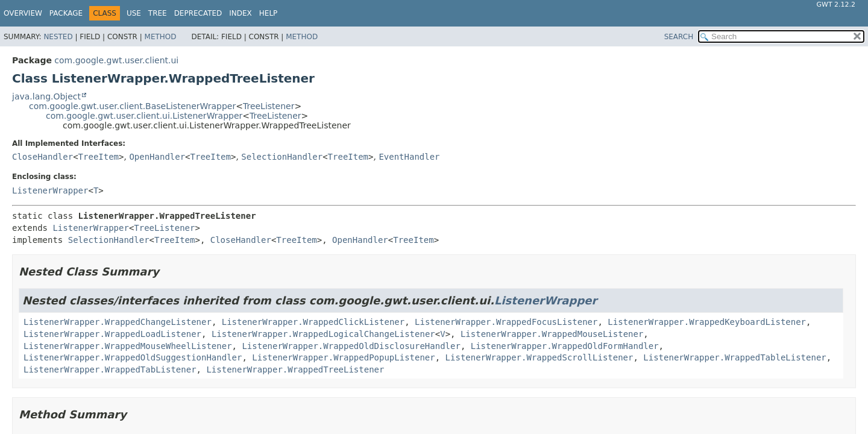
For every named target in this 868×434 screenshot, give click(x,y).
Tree (158, 13)
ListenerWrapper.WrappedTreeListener (295, 370)
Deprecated (198, 13)
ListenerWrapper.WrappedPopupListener (343, 357)
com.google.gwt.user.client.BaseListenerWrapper (132, 106)
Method (161, 37)
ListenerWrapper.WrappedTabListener (110, 370)
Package (66, 13)
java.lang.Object (46, 96)
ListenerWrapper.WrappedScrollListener (539, 357)
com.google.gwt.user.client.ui (116, 60)
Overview (23, 13)
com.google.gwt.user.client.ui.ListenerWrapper (144, 116)
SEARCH (679, 37)
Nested (58, 37)
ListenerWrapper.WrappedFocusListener (506, 322)
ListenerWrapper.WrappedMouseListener (552, 334)
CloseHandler (42, 157)
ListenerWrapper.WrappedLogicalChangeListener (323, 334)
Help (269, 13)
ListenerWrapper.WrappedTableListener (734, 357)
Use (134, 13)
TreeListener (269, 106)
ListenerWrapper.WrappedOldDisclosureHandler (351, 346)
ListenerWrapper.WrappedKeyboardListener (707, 322)
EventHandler (409, 157)
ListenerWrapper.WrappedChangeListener (118, 322)
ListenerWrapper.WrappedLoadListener (112, 334)
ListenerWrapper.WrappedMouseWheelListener (128, 346)
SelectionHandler (282, 157)
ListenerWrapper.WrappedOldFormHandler (565, 346)
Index (241, 13)
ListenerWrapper (50, 190)
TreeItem (99, 157)
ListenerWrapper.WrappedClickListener (313, 322)
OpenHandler (157, 157)
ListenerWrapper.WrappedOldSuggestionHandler (133, 357)
